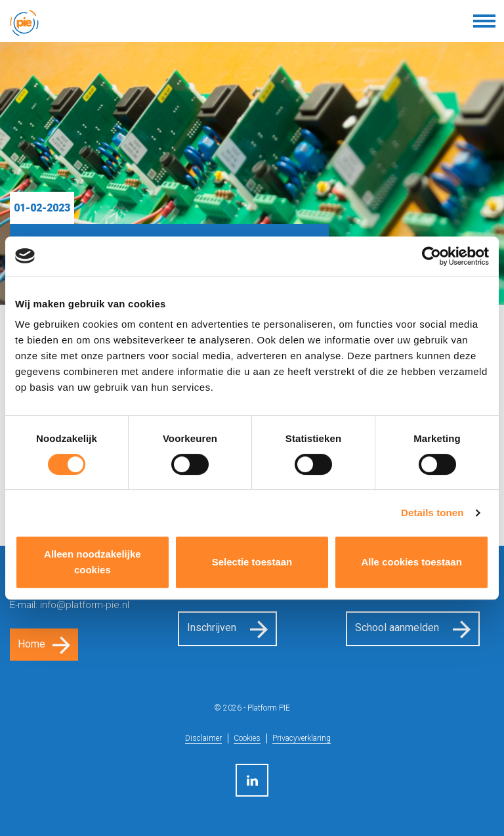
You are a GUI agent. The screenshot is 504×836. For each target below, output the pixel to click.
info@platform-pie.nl (85, 605)
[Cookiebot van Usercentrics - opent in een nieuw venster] (431, 256)
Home (31, 644)
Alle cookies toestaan (411, 562)
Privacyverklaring (302, 738)
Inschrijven (212, 627)
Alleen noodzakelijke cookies (93, 562)
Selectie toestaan (252, 562)
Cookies (247, 738)
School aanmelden (397, 627)
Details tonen (432, 513)
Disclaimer (203, 738)
